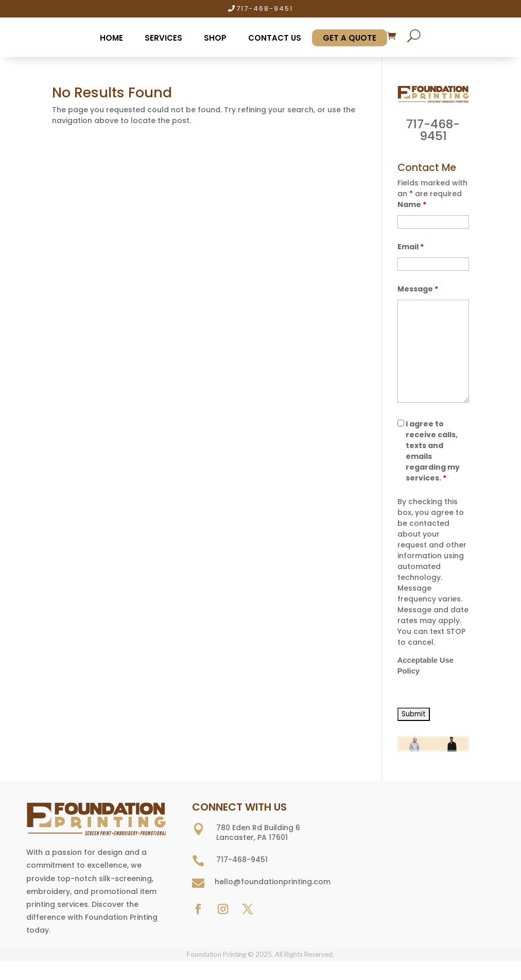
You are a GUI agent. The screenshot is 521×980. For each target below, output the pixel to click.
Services (163, 38)
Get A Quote (350, 38)
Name (412, 204)
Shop (215, 38)
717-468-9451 (265, 8)
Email (411, 247)
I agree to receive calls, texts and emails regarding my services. (433, 451)
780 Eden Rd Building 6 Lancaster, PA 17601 (258, 833)
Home (111, 38)
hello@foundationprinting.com (273, 882)
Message (418, 289)
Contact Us (275, 38)
